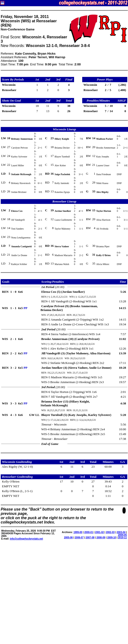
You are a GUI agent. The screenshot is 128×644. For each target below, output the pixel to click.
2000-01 (89, 532)
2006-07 (79, 538)
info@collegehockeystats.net (26, 539)
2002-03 (110, 532)
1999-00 (78, 532)
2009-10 (112, 538)
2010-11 (122, 538)
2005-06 (68, 538)
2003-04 (121, 532)
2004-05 (122, 535)
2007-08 (90, 538)
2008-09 (101, 538)
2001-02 (100, 532)
